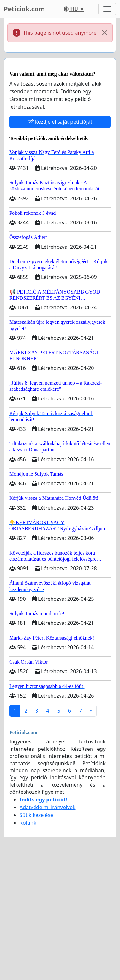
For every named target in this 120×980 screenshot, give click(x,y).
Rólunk (28, 823)
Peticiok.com (24, 9)
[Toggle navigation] (107, 9)
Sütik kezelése (36, 815)
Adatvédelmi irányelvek (48, 807)
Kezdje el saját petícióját (60, 122)
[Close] (105, 33)
